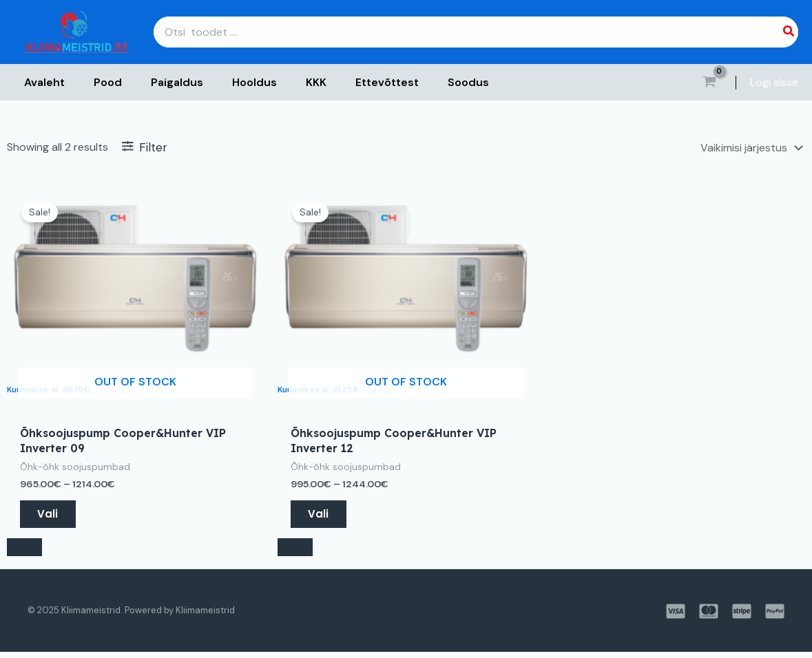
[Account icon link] (774, 83)
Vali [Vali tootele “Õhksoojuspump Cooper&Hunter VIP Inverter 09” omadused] (50, 517)
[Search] (789, 32)
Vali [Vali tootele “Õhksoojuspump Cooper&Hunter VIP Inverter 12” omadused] (320, 517)
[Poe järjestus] (750, 148)
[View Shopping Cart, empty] (709, 83)
